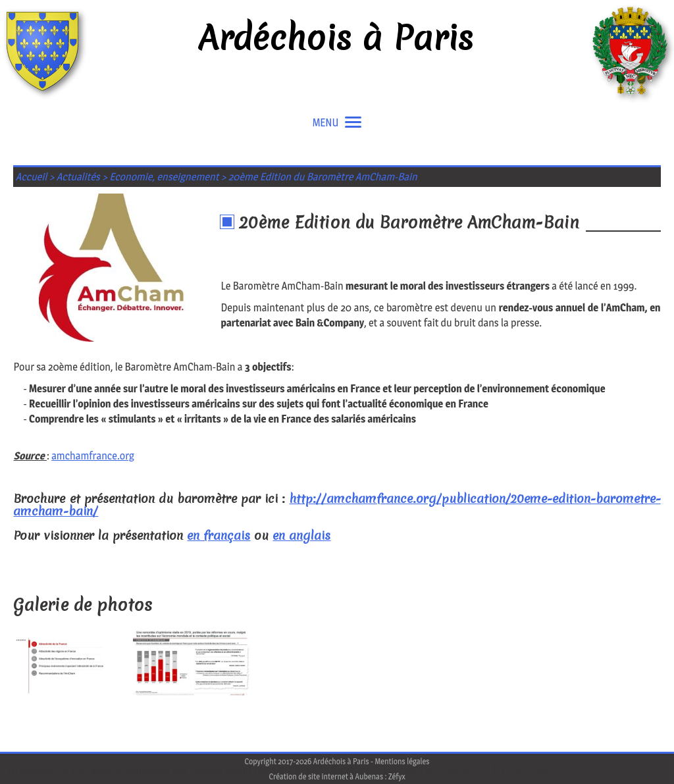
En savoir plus (522, 770)
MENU (337, 123)
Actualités (78, 177)
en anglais (301, 536)
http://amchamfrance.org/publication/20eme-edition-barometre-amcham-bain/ (337, 505)
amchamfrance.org (93, 456)
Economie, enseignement (164, 177)
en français (219, 536)
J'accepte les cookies (428, 770)
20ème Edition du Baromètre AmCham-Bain (323, 177)
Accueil (32, 177)
